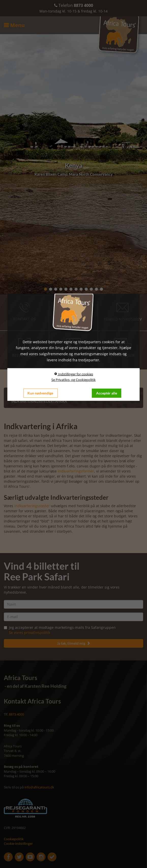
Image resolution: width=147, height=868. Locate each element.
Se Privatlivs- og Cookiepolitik (73, 380)
